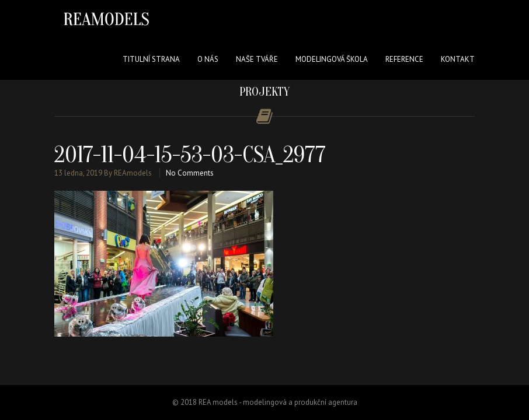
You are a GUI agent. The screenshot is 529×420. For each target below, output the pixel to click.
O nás (208, 59)
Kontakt (458, 59)
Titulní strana (151, 59)
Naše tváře (257, 59)
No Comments (190, 173)
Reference (404, 59)
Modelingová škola (332, 59)
